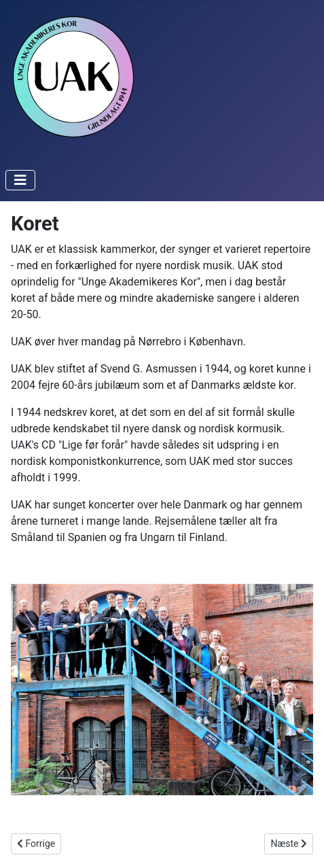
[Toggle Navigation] (20, 180)
